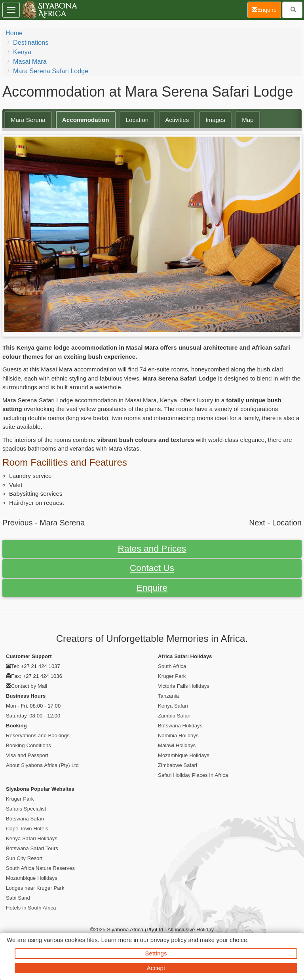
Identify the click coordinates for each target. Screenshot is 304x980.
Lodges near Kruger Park (35, 888)
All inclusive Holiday (191, 930)
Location (137, 120)
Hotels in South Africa (31, 908)
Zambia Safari (174, 716)
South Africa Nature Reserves (40, 868)
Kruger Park (172, 676)
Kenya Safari (173, 706)
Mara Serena (28, 120)
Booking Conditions (28, 745)
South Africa (172, 666)
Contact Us (152, 568)
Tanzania (168, 696)
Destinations (31, 43)
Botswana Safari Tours (32, 848)
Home (14, 33)
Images (215, 120)
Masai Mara (30, 62)
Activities (177, 120)
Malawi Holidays (177, 745)
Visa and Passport (27, 755)
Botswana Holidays (180, 726)
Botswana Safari (25, 819)
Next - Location (275, 523)
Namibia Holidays (178, 735)
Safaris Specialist (26, 809)
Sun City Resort (24, 858)
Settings (156, 953)
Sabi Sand (18, 898)
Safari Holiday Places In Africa (193, 775)
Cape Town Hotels (27, 829)
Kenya (22, 52)
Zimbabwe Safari (178, 765)
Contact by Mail (29, 686)
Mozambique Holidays (184, 755)
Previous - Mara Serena (44, 523)
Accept (156, 968)
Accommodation (86, 120)
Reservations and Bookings (38, 735)
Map (248, 120)
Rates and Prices (152, 549)
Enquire (152, 588)
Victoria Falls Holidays (184, 686)
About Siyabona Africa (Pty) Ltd (42, 765)
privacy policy (168, 940)
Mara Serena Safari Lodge (51, 71)
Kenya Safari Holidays (32, 838)
